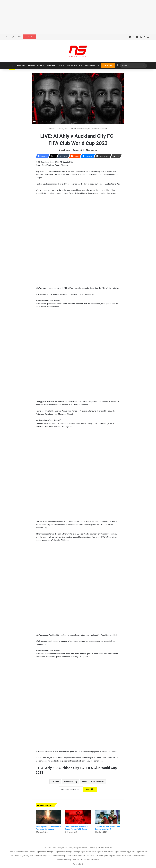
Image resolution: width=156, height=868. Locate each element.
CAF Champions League (39, 856)
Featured (60, 129)
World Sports (91, 66)
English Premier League (118, 856)
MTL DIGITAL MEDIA (105, 848)
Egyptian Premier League (45, 852)
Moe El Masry (65, 150)
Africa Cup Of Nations (74, 856)
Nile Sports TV (73, 66)
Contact (32, 852)
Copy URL (90, 789)
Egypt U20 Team (120, 852)
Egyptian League (54, 66)
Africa (20, 66)
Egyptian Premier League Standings (67, 852)
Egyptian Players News (105, 852)
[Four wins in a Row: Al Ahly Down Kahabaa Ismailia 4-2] (108, 817)
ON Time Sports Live (90, 856)
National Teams (35, 66)
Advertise (12, 852)
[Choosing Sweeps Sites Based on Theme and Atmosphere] (48, 817)
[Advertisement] (78, 17)
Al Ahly (56, 782)
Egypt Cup (131, 852)
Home (52, 129)
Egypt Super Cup (142, 852)
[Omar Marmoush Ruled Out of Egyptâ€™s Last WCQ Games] (78, 817)
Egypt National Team (89, 852)
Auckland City (71, 782)
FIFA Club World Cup (64, 860)
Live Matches (85, 860)
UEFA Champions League (136, 856)
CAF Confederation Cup (57, 856)
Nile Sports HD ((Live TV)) (20, 856)
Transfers (76, 860)
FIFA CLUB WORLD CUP (94, 782)
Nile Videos (95, 860)
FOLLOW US (108, 66)
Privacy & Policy (22, 852)
